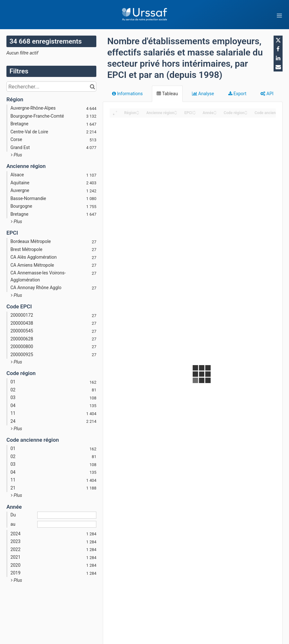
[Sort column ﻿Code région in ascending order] (246, 111)
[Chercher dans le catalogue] (92, 87)
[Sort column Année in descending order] (215, 113)
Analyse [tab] (203, 94)
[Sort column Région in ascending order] (138, 111)
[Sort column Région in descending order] (138, 113)
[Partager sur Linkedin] (278, 58)
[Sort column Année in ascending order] (215, 111)
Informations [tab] (127, 94)
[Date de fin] (67, 524)
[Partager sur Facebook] (278, 49)
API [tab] (267, 94)
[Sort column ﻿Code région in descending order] (246, 113)
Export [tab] (237, 94)
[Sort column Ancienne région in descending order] (176, 113)
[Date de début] (67, 515)
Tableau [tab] (167, 94)
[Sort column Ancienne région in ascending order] (176, 111)
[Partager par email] (278, 67)
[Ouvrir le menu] (279, 15)
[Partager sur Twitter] (278, 40)
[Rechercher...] (51, 87)
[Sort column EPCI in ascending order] (194, 111)
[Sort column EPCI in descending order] (194, 113)
